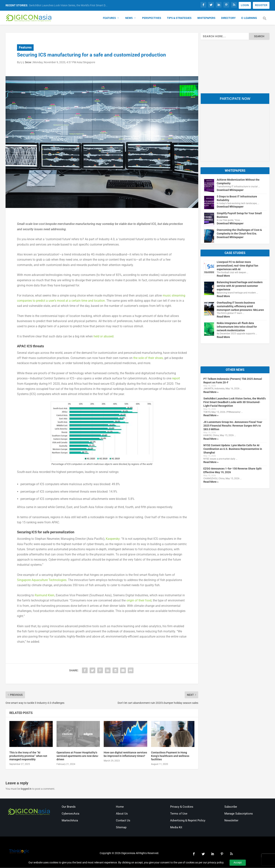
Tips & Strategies (179, 18)
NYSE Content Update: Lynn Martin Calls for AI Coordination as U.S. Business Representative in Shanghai (233, 449)
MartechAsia (70, 821)
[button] (265, 21)
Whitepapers (206, 18)
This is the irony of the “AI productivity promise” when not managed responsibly (28, 756)
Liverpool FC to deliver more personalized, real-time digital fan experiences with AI (237, 266)
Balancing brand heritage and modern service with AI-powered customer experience (240, 286)
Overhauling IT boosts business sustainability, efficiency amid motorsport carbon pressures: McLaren (240, 307)
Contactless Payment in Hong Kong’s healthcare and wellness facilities (170, 756)
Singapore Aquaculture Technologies (42, 580)
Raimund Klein (45, 596)
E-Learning (249, 18)
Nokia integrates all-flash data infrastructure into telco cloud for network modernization (237, 327)
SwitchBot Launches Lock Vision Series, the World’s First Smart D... (68, 5)
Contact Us (123, 821)
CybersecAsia (70, 814)
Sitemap (121, 828)
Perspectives (152, 18)
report (176, 379)
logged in (26, 789)
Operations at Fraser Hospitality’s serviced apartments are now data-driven (78, 756)
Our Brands (69, 807)
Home (120, 807)
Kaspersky (113, 539)
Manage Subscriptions (239, 814)
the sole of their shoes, (148, 358)
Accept (238, 862)
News (129, 18)
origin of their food (139, 601)
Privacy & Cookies (182, 807)
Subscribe (231, 807)
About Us (122, 814)
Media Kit (176, 828)
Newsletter (231, 821)
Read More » (211, 392)
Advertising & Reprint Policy (188, 821)
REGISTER (261, 5)
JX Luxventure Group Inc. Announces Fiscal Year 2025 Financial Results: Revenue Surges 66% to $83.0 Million (233, 426)
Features (109, 18)
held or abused (104, 337)
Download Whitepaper (230, 190)
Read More (223, 276)
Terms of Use (179, 814)
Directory (228, 18)
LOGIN (245, 5)
